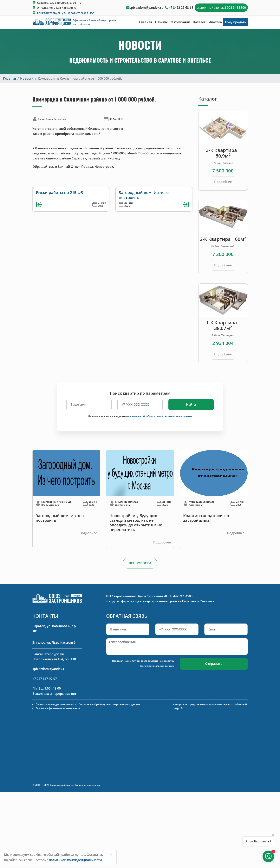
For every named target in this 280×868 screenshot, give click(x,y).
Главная (146, 22)
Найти (191, 405)
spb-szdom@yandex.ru (146, 8)
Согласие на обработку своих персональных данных (110, 704)
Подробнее (223, 182)
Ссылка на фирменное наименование (58, 708)
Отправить (214, 664)
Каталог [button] (199, 22)
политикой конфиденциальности (75, 860)
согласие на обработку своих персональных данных (159, 416)
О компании (180, 22)
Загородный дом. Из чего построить (144, 195)
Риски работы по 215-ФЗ (59, 192)
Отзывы (161, 22)
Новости (27, 78)
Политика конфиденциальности (55, 704)
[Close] (111, 854)
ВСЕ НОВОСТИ (140, 563)
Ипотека (215, 22)
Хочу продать (236, 22)
